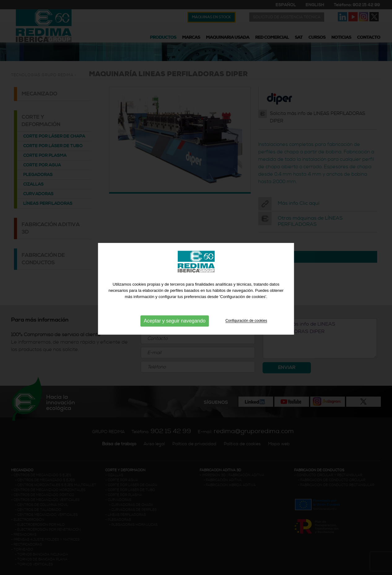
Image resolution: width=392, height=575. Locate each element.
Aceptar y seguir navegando (174, 329)
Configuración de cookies (246, 329)
